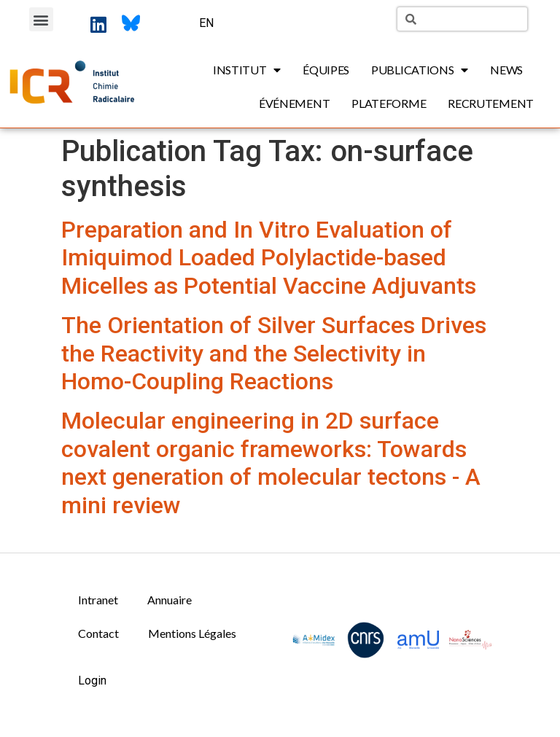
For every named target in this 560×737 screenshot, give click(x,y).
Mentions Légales (192, 633)
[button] (41, 19)
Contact (98, 633)
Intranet (98, 600)
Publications (420, 70)
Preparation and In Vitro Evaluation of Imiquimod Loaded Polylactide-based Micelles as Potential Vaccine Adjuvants (269, 258)
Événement (294, 103)
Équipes (326, 70)
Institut (247, 70)
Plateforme (389, 103)
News (506, 70)
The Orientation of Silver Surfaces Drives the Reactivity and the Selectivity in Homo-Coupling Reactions (274, 353)
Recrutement (491, 103)
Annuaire (170, 600)
